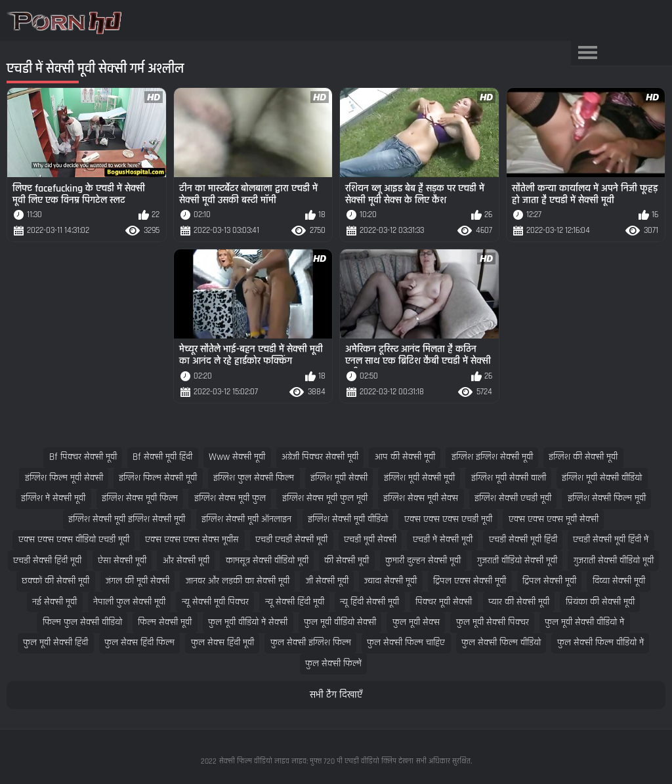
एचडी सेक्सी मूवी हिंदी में (611, 540)
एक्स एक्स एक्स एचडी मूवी (448, 519)
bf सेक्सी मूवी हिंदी (162, 457)
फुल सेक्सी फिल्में (333, 664)
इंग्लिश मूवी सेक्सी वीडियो (602, 478)
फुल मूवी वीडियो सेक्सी (340, 622)
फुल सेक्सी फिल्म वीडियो (501, 643)
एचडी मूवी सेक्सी (370, 540)
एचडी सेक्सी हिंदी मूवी (47, 561)
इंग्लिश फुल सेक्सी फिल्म (254, 478)
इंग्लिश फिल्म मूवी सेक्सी (64, 478)
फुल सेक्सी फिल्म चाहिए (406, 643)
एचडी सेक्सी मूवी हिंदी (523, 540)
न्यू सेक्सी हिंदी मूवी (295, 602)
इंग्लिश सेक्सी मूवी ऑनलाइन (246, 519)
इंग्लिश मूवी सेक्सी (339, 478)
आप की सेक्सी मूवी (405, 457)
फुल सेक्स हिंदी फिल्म (139, 643)
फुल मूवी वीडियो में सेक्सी (248, 622)
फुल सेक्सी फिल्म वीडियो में (600, 643)
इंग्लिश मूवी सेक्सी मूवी (419, 478)
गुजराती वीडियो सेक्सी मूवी (517, 561)
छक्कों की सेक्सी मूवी (55, 581)
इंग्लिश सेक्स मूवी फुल (230, 498)
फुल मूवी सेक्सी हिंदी (55, 643)
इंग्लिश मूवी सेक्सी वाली (509, 478)
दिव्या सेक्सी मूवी (619, 581)
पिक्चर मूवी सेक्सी (444, 602)
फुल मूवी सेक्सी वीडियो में (584, 622)
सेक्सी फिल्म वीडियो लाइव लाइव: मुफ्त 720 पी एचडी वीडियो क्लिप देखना (316, 761)
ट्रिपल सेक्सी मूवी (549, 581)
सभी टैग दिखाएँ (336, 695)
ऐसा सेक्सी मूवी (122, 561)
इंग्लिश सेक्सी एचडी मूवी (513, 498)
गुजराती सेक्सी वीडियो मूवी (614, 561)
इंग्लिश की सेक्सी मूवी (583, 457)
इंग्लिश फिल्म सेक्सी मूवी (158, 478)
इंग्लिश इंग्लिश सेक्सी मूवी (492, 457)
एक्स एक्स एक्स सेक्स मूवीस (192, 540)
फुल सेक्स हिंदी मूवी (222, 643)
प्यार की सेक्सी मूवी (519, 602)
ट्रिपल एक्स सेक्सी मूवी (470, 581)
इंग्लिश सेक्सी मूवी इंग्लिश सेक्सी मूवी (127, 519)
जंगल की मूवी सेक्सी (137, 581)
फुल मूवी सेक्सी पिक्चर (493, 622)
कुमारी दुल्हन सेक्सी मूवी (423, 561)
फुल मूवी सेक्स (416, 622)
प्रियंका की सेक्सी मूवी (600, 602)
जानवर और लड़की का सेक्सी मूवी (238, 581)
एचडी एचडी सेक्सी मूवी (291, 540)
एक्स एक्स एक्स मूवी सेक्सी (554, 519)
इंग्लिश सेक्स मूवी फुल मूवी (325, 498)
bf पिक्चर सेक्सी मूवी (83, 457)
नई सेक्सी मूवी (54, 602)
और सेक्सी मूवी (186, 561)
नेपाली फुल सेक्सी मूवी (129, 602)
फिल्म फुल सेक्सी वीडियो (82, 622)
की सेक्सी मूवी (346, 561)
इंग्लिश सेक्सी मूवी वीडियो (348, 519)
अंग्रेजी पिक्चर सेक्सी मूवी (320, 457)
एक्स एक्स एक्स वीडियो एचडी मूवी (74, 540)
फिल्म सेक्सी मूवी (165, 622)
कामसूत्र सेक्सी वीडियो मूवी (267, 561)
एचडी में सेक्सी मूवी (443, 540)
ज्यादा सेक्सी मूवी (390, 581)
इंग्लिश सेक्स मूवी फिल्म (140, 498)
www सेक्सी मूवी (237, 457)
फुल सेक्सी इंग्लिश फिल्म (311, 643)
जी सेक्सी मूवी (327, 581)
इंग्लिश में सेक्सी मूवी (53, 498)
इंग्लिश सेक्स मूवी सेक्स (421, 498)
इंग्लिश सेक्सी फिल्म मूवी (607, 498)
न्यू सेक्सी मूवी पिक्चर (215, 602)
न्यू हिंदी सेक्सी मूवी (369, 602)
